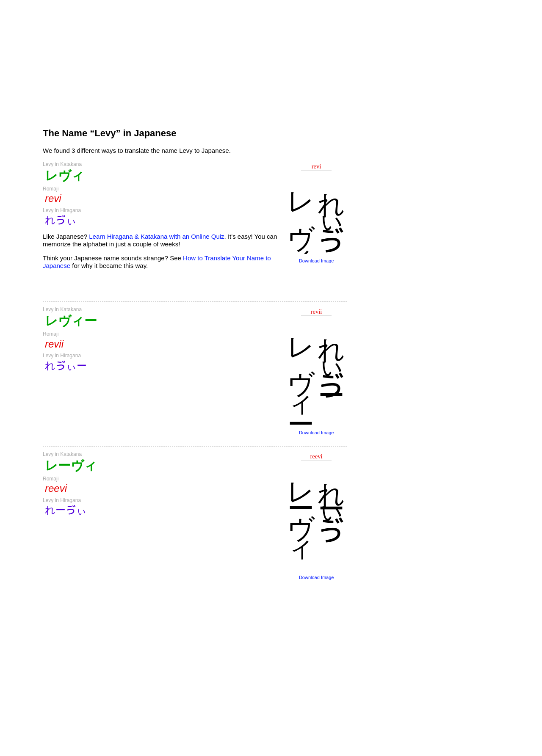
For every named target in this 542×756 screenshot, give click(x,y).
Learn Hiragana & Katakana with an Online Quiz (156, 236)
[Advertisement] (195, 60)
